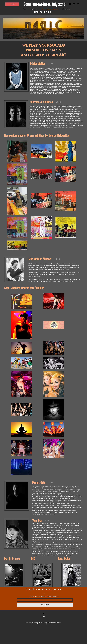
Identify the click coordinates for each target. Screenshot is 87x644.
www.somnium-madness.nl (33, 623)
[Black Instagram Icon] (70, 4)
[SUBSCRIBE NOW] (45, 605)
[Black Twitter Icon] (78, 4)
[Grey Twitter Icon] (60, 102)
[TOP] (44, 617)
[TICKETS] (12, 4)
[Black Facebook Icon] (66, 4)
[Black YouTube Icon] (74, 4)
